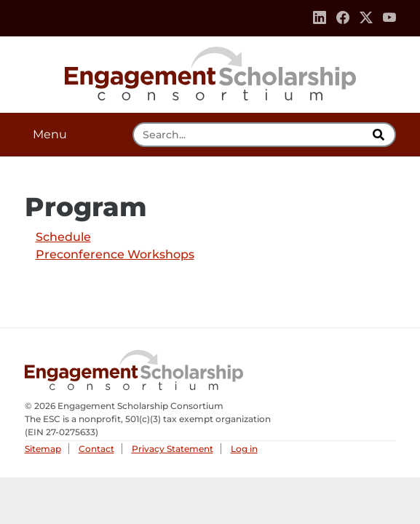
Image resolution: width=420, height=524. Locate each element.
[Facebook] (343, 18)
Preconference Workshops (115, 254)
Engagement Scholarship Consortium (210, 71)
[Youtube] (389, 18)
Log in (244, 449)
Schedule (63, 237)
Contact (96, 449)
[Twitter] (366, 18)
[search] (381, 135)
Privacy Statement (173, 449)
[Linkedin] (320, 18)
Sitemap (43, 449)
